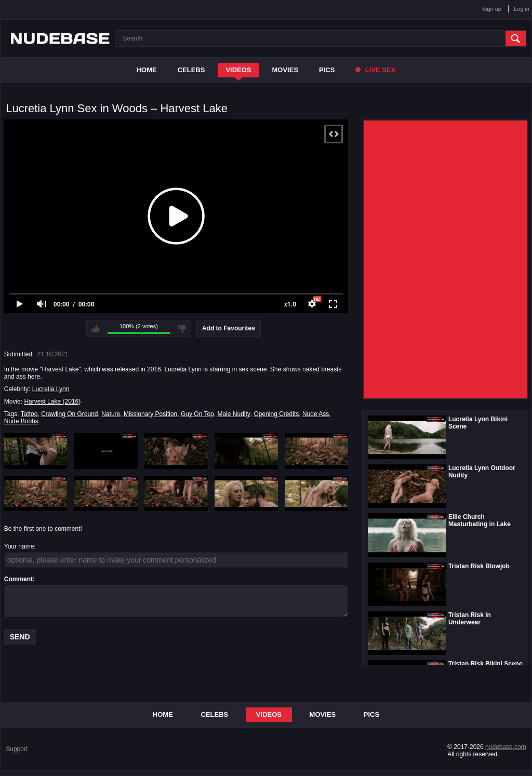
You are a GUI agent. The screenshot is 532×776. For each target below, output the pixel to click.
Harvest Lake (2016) (52, 402)
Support (17, 749)
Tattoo (29, 414)
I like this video (96, 328)
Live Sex (375, 70)
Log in (522, 9)
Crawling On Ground (69, 414)
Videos (238, 70)
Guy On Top (197, 414)
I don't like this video (182, 328)
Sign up (492, 9)
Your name (19, 546)
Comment (18, 579)
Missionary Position (150, 414)
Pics (327, 70)
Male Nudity (234, 414)
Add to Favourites (229, 328)
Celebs (191, 70)
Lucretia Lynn (51, 389)
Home (147, 70)
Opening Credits (276, 414)
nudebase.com (506, 747)
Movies (285, 70)
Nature (111, 414)
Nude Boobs (21, 421)
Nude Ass (316, 414)
